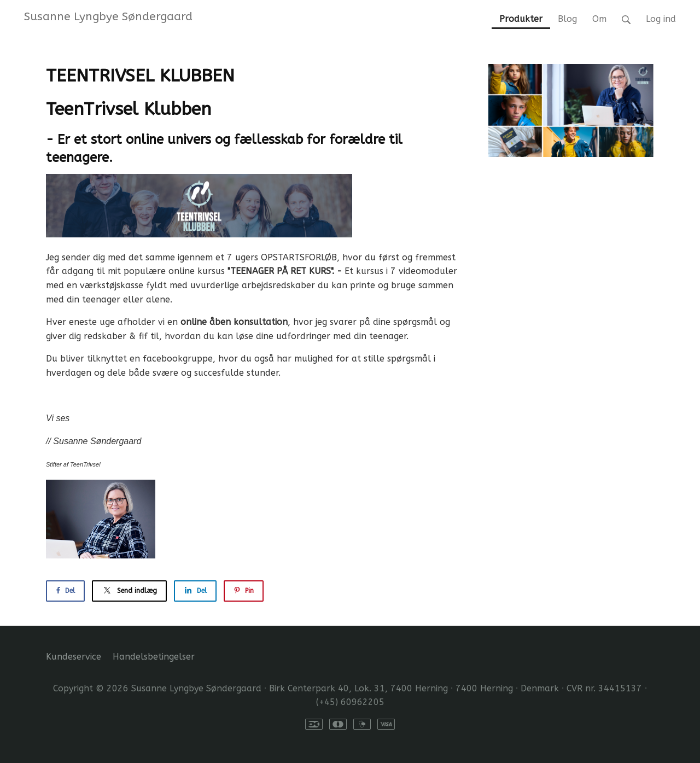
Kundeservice (74, 657)
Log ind (661, 19)
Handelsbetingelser (154, 657)
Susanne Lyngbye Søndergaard (108, 16)
